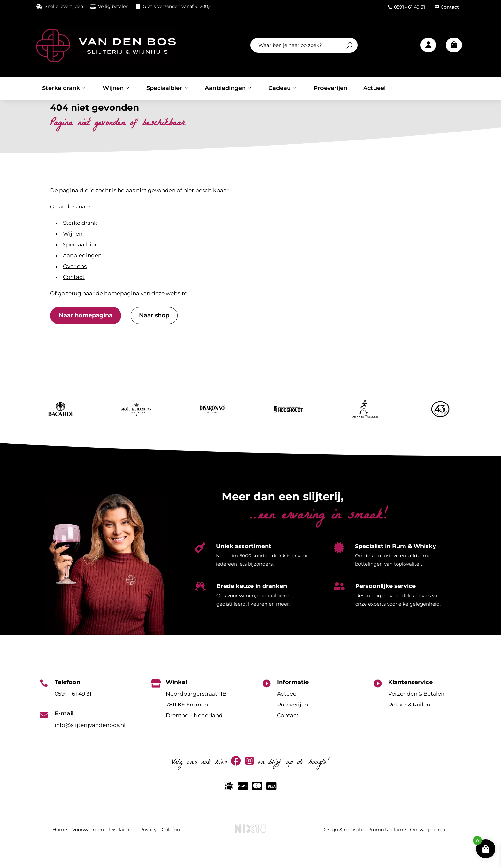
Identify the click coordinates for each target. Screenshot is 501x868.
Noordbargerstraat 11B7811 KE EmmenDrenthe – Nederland (196, 721)
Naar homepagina (86, 333)
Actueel (374, 88)
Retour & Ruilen (409, 721)
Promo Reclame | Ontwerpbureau (408, 846)
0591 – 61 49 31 (73, 711)
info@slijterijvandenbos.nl (90, 742)
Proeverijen (330, 88)
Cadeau (283, 88)
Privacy (148, 846)
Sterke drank (64, 88)
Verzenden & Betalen (416, 711)
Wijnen (116, 88)
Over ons (75, 283)
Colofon (171, 846)
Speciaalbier (168, 88)
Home (60, 846)
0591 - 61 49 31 (406, 7)
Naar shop (154, 333)
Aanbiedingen (229, 88)
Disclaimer (122, 846)
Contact (447, 7)
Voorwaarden (88, 846)
